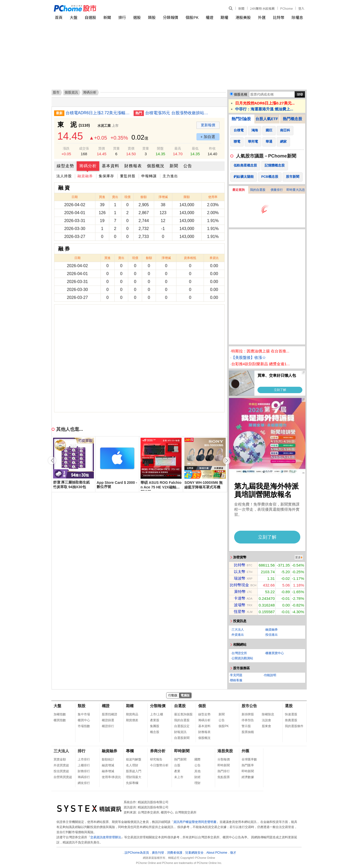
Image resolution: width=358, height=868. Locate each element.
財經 (197, 777)
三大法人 (238, 630)
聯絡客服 (236, 680)
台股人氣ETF (267, 119)
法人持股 (64, 176)
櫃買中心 (84, 720)
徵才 (233, 853)
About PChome (217, 853)
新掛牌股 (248, 714)
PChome (286, 8)
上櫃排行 (84, 765)
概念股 (155, 732)
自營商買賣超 (63, 777)
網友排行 (84, 783)
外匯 (262, 17)
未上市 (179, 777)
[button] (227, 461)
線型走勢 (65, 166)
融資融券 (85, 176)
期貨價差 (132, 720)
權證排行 (108, 726)
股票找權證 (110, 714)
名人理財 (132, 765)
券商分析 (158, 751)
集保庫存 (106, 176)
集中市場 (84, 714)
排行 (122, 17)
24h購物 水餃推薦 (262, 8)
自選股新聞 (182, 738)
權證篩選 (108, 720)
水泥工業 (104, 126)
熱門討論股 (241, 119)
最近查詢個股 (183, 714)
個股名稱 (241, 94)
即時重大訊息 (296, 190)
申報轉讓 (149, 176)
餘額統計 (108, 759)
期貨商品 (132, 714)
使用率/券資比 (111, 777)
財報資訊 (180, 732)
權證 (210, 17)
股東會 (266, 726)
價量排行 (277, 190)
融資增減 (108, 765)
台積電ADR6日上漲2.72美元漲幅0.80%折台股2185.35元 (98, 113)
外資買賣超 (61, 765)
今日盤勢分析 (159, 765)
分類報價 (171, 17)
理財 (197, 783)
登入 (301, 8)
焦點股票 (224, 777)
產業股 (155, 720)
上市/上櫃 (157, 714)
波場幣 (240, 605)
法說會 (266, 720)
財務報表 (133, 166)
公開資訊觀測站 (242, 658)
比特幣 (279, 17)
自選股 (90, 17)
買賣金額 (60, 759)
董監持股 (128, 176)
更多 (298, 557)
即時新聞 (182, 751)
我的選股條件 (294, 726)
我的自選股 (258, 190)
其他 (197, 771)
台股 (177, 765)
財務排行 (84, 771)
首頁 (59, 17)
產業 (177, 771)
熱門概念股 (292, 119)
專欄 (130, 751)
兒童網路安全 (194, 853)
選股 (137, 17)
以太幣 (240, 572)
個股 (202, 706)
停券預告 (248, 720)
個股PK (192, 17)
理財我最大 (134, 777)
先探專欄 (132, 783)
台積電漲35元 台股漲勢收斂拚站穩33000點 (177, 113)
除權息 (297, 17)
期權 (224, 17)
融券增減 (108, 771)
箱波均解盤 (134, 759)
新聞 (241, 8)
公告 (188, 166)
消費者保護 (175, 853)
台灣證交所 (239, 653)
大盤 (74, 17)
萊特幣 (240, 592)
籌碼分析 (88, 166)
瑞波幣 (240, 578)
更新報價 (208, 125)
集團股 (155, 726)
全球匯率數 (249, 759)
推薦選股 (291, 720)
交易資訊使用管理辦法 (106, 837)
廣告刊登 (158, 853)
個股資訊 (71, 92)
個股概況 (156, 166)
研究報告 (156, 759)
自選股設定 (182, 726)
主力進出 (170, 176)
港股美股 (243, 17)
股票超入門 (134, 771)
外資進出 (238, 635)
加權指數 (60, 714)
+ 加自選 (208, 137)
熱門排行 (224, 771)
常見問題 (236, 675)
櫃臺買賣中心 (275, 653)
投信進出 (272, 635)
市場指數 (84, 726)
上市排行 (84, 759)
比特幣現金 (239, 585)
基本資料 (111, 166)
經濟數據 (248, 777)
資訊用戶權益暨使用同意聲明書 (195, 822)
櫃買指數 (60, 720)
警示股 (246, 726)
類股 (152, 17)
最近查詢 (238, 190)
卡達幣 (240, 598)
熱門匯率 (248, 765)
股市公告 (249, 706)
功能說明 (270, 675)
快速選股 (291, 714)
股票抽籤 (248, 732)
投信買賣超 (61, 771)
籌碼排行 (84, 777)
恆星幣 (240, 611)
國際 (197, 759)
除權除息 (268, 714)
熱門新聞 (180, 759)
